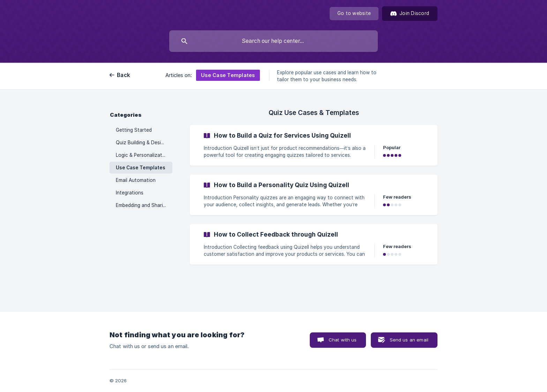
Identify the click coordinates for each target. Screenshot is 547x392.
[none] (354, 14)
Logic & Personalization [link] (143, 155)
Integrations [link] (130, 193)
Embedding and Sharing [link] (142, 205)
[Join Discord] (410, 14)
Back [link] (123, 75)
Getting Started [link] (134, 130)
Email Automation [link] (136, 180)
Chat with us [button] (343, 340)
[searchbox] (273, 41)
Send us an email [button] (409, 340)
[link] (314, 145)
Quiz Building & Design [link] (141, 143)
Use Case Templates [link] (141, 168)
